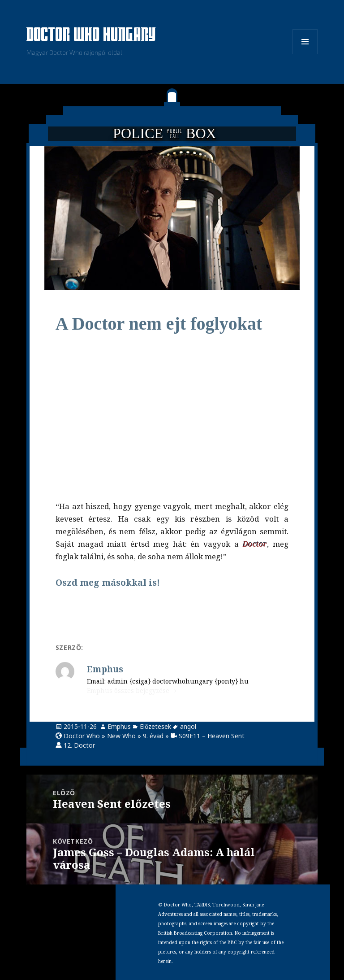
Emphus (119, 726)
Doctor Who (82, 736)
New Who (121, 736)
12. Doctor (79, 745)
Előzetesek (155, 726)
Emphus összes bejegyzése (129, 690)
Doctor (255, 544)
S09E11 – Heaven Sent (212, 736)
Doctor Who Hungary (91, 35)
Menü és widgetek (305, 54)
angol (188, 726)
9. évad (153, 736)
